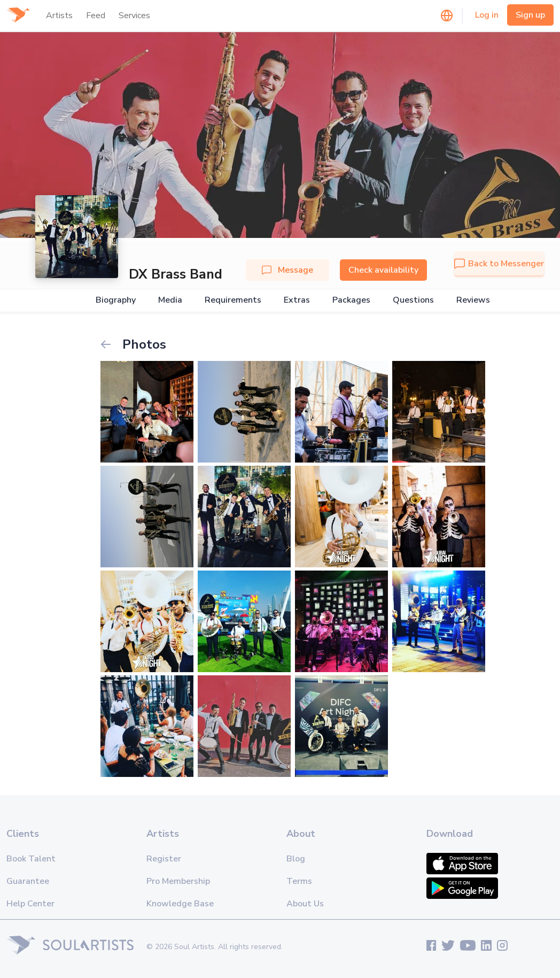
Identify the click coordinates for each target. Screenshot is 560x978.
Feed (96, 16)
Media (170, 300)
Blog (296, 859)
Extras (297, 300)
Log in (487, 15)
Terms (299, 881)
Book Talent (31, 859)
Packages (351, 300)
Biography (116, 300)
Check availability (383, 270)
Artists (59, 16)
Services (134, 16)
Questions (413, 300)
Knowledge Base (180, 904)
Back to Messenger (499, 264)
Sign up (530, 15)
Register (164, 859)
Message (287, 270)
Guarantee (28, 881)
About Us (305, 904)
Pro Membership (178, 881)
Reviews (473, 300)
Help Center (30, 904)
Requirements (233, 300)
